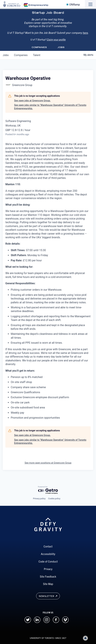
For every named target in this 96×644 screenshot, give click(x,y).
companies (21, 55)
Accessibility (48, 554)
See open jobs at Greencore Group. (32, 101)
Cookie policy (54, 499)
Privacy (48, 569)
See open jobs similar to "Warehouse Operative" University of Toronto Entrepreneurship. (50, 107)
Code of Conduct (48, 561)
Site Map (48, 584)
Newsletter (48, 596)
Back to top (86, 638)
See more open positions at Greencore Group (48, 463)
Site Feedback (48, 576)
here (85, 36)
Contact (48, 546)
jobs (6, 55)
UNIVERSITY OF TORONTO (42, 638)
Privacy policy (39, 499)
